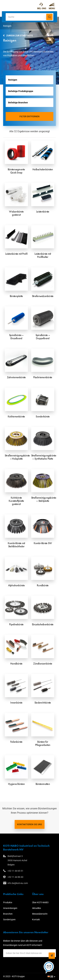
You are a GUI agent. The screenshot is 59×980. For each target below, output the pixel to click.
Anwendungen (10, 908)
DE (50, 976)
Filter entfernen (29, 116)
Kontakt (36, 919)
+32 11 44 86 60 (15, 877)
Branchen (8, 914)
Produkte (8, 902)
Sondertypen (9, 919)
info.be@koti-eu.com (18, 883)
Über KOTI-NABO (40, 902)
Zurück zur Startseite (20, 36)
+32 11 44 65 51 (41, 5)
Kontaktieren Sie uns (30, 824)
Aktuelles (37, 908)
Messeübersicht (40, 914)
